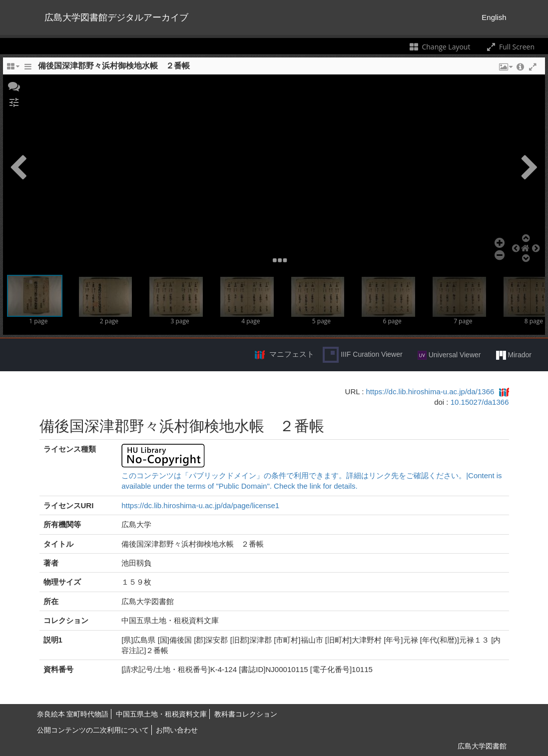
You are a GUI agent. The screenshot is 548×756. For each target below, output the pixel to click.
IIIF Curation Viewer (362, 355)
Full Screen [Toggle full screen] (510, 47)
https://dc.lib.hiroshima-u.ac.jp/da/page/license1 (200, 505)
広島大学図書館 (482, 746)
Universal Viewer (449, 355)
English (494, 17)
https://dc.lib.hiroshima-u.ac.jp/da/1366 (430, 391)
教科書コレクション (246, 714)
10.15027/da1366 (480, 402)
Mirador (514, 355)
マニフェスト (292, 354)
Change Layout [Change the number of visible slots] (439, 47)
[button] (14, 85)
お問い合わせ (177, 730)
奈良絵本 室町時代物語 (73, 714)
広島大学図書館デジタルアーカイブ (116, 17)
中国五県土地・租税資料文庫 (161, 714)
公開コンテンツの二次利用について (93, 730)
